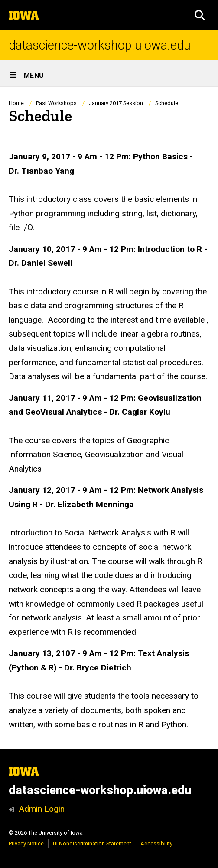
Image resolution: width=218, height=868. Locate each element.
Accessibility (156, 843)
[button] (200, 15)
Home (16, 103)
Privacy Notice (26, 843)
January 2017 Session (116, 103)
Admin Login (42, 809)
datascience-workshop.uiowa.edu (100, 45)
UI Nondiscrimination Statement (92, 843)
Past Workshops (56, 103)
